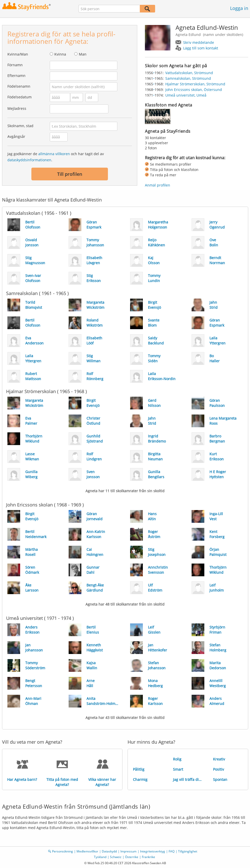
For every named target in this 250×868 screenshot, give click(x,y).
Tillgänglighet (188, 851)
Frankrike (148, 857)
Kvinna (60, 54)
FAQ (172, 851)
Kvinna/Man (18, 54)
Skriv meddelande (199, 42)
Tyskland (100, 857)
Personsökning (62, 851)
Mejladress (17, 108)
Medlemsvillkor (87, 851)
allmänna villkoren (54, 154)
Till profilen (70, 174)
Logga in (239, 8)
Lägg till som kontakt (201, 48)
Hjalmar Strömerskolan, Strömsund (195, 84)
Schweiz (116, 857)
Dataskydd (109, 851)
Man (83, 54)
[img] (158, 116)
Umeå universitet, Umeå (186, 95)
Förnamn (15, 65)
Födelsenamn (19, 86)
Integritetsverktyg (153, 851)
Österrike (132, 857)
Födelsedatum (20, 97)
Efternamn (16, 76)
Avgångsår (16, 136)
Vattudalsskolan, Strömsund (189, 73)
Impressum (128, 851)
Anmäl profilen (158, 185)
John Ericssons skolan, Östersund (194, 90)
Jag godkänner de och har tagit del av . (56, 157)
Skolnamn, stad (20, 126)
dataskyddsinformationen (29, 160)
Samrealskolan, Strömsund (188, 78)
